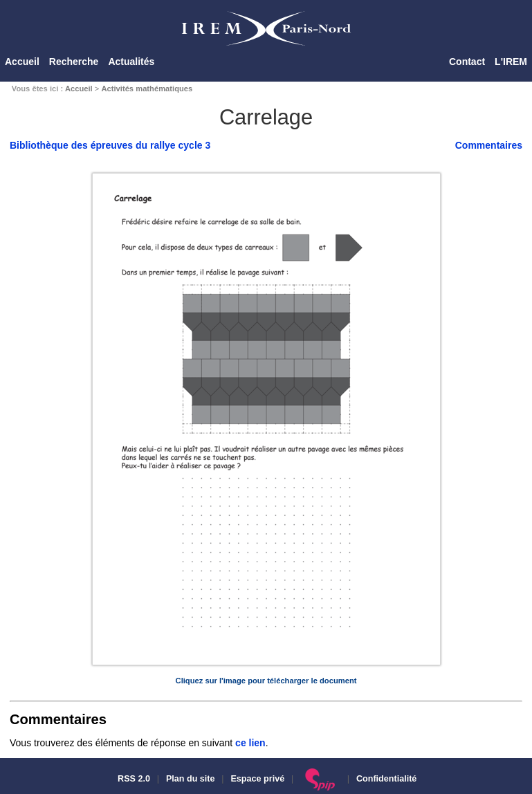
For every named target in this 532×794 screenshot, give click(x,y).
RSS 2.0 (133, 779)
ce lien (250, 743)
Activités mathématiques (147, 89)
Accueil (22, 62)
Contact (467, 62)
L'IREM (511, 62)
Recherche (74, 62)
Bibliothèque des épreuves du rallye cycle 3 (110, 145)
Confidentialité (386, 779)
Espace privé (257, 779)
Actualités (131, 62)
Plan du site (191, 779)
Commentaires (489, 145)
